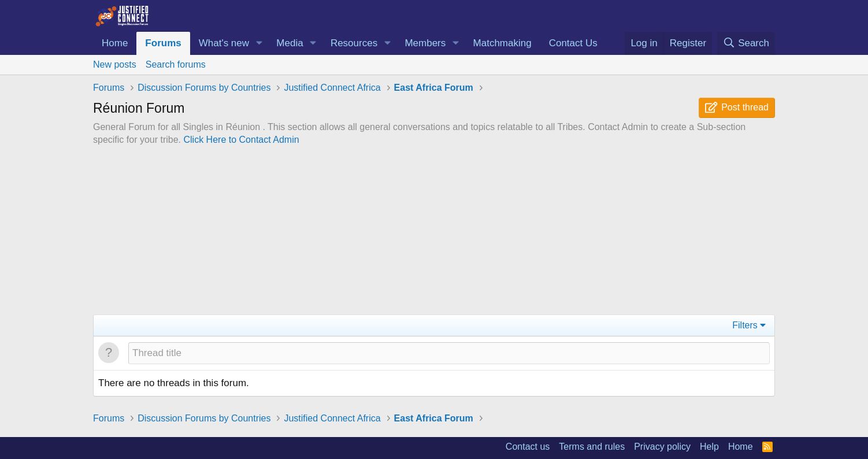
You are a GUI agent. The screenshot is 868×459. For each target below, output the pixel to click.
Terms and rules (592, 447)
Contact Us (573, 43)
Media (290, 43)
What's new (224, 43)
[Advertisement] (434, 234)
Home (115, 43)
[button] (259, 43)
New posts (115, 64)
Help (709, 447)
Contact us (528, 447)
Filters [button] (745, 325)
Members (425, 43)
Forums (163, 43)
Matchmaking (502, 43)
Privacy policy (662, 447)
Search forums (176, 64)
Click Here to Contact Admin (242, 140)
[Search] (746, 43)
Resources (354, 43)
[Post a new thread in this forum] (449, 353)
